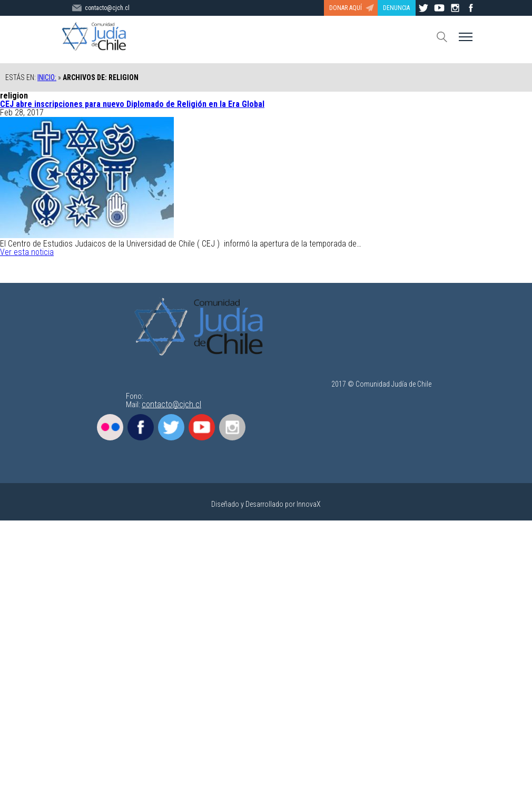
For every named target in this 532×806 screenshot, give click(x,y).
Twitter (171, 427)
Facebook (141, 427)
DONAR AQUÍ (346, 8)
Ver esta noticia (27, 252)
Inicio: (47, 77)
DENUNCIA (396, 8)
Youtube (202, 427)
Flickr (110, 427)
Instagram (232, 427)
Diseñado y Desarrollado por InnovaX (266, 504)
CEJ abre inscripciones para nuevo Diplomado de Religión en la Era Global (132, 104)
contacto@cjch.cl (171, 404)
